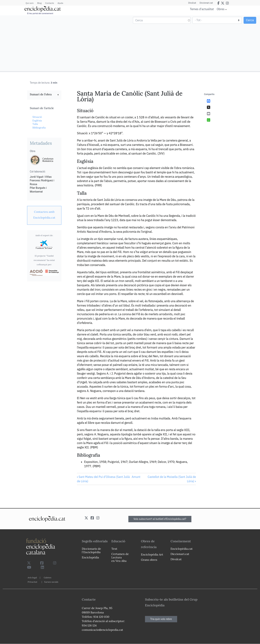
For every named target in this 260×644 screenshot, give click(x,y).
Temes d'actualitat (202, 9)
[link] (44, 95)
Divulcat (192, 3)
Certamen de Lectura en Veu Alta (120, 557)
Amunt (136, 477)
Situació (37, 117)
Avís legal (32, 578)
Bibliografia (39, 128)
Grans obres (149, 560)
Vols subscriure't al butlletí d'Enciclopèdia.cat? (160, 519)
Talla (35, 124)
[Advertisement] (65, 43)
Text (114, 549)
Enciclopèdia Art (152, 554)
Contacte (49, 3)
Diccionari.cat (206, 3)
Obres (221, 9)
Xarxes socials (51, 582)
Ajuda (60, 3)
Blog (39, 3)
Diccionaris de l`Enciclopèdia (91, 550)
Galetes (47, 578)
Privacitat (32, 582)
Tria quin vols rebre (161, 619)
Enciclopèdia (90, 557)
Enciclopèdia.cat (181, 549)
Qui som (30, 3)
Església (37, 121)
